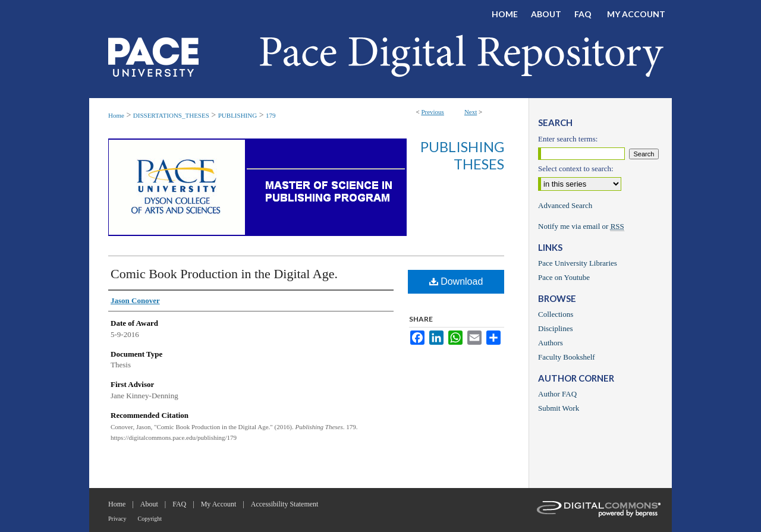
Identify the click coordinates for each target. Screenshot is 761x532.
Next (471, 112)
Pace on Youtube (564, 277)
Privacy (117, 519)
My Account (219, 504)
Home (116, 115)
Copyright (150, 519)
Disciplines (556, 328)
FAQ (179, 504)
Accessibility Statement (285, 504)
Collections (556, 314)
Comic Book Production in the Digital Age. (224, 274)
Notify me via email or (581, 226)
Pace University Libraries (578, 263)
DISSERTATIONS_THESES (171, 115)
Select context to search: (576, 169)
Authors (551, 343)
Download (456, 281)
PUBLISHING (238, 115)
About (149, 504)
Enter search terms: (568, 139)
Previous (433, 112)
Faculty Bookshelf (567, 357)
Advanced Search (565, 205)
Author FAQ (557, 394)
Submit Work (559, 408)
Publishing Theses (462, 155)
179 (271, 115)
